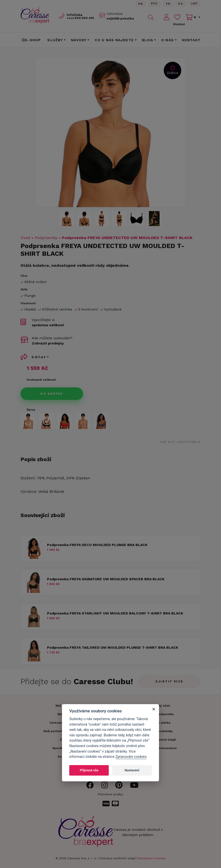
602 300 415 (80, 18)
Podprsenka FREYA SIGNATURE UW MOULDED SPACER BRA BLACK (106, 579)
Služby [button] (55, 40)
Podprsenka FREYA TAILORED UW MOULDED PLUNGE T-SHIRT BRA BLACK (113, 647)
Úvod (25, 238)
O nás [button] (167, 40)
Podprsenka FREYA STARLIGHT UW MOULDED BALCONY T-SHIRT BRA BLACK (115, 613)
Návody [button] (79, 40)
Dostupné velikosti (41, 380)
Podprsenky (46, 238)
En (140, 4)
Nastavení (132, 770)
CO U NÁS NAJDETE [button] (114, 40)
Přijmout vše (89, 770)
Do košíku (52, 394)
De (181, 4)
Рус (154, 4)
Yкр (194, 4)
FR (168, 4)
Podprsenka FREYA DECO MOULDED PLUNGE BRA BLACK (97, 545)
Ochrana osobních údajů (117, 858)
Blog (148, 40)
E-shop (31, 40)
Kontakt (191, 40)
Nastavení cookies (152, 858)
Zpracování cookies (131, 757)
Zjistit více (169, 681)
